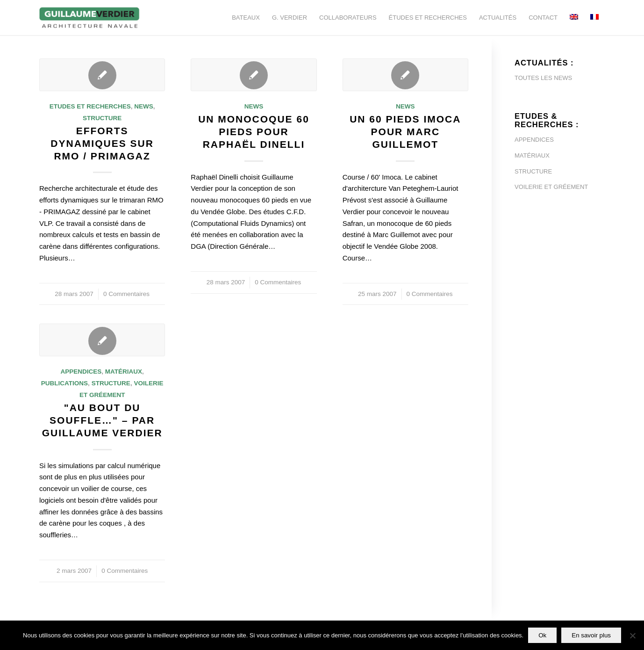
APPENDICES (534, 140)
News (144, 106)
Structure (102, 118)
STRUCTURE (533, 171)
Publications (64, 383)
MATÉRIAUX (532, 155)
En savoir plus (591, 635)
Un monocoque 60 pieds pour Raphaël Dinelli (254, 132)
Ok (542, 635)
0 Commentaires (126, 294)
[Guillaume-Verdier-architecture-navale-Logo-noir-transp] (90, 18)
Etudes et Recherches (90, 106)
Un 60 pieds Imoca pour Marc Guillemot (405, 132)
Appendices (81, 372)
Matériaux (124, 372)
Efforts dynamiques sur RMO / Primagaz (102, 144)
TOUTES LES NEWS (543, 78)
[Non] (632, 636)
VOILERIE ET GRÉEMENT (551, 187)
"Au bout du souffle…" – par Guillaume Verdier (102, 420)
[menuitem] (246, 18)
